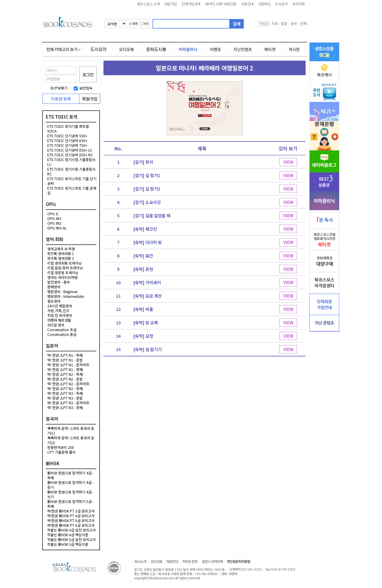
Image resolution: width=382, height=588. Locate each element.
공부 (294, 23)
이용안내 (247, 4)
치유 (275, 23)
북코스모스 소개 (148, 4)
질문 (284, 23)
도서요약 (281, 4)
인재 (303, 23)
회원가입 (171, 4)
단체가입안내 (191, 4)
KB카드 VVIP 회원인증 (221, 4)
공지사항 (298, 4)
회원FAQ (264, 4)
